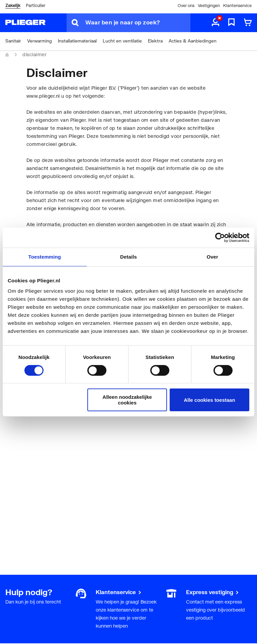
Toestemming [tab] (45, 257)
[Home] (7, 55)
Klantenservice (237, 6)
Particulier (35, 6)
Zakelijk (13, 6)
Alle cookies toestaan (209, 400)
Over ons (186, 6)
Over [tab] (212, 257)
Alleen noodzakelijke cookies (127, 400)
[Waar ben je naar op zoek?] (138, 23)
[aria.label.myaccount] (216, 23)
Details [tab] (128, 257)
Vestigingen (209, 6)
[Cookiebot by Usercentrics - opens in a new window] (220, 238)
